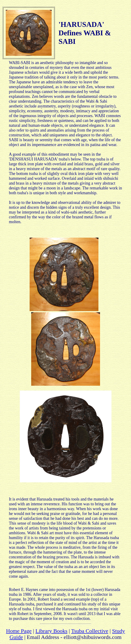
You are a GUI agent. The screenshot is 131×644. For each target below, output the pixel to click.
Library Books (51, 631)
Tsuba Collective (90, 631)
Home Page (19, 631)
